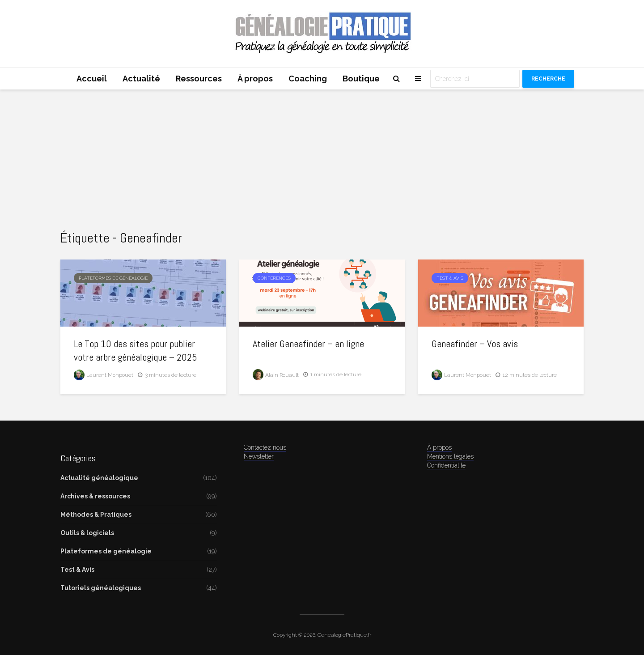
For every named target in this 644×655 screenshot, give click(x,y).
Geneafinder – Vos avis (475, 344)
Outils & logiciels (87, 533)
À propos (255, 79)
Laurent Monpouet (104, 375)
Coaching (308, 79)
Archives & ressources (95, 496)
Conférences (274, 278)
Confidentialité (446, 465)
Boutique (361, 79)
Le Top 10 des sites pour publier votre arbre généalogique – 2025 (136, 350)
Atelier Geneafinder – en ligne (308, 344)
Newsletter (259, 456)
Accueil (92, 79)
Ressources (199, 79)
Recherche (548, 79)
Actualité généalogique (99, 478)
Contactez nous (265, 447)
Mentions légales (450, 456)
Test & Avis (450, 278)
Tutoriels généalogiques (101, 588)
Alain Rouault (276, 375)
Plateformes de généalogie (113, 278)
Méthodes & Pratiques (96, 515)
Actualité (141, 79)
